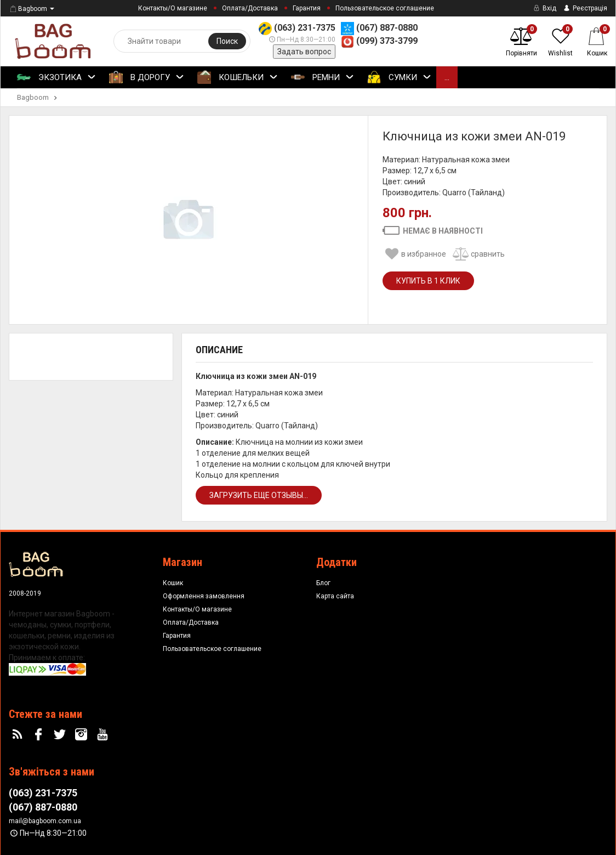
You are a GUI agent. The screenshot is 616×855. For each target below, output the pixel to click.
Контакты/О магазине (173, 8)
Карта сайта (335, 596)
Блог (323, 583)
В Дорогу (147, 78)
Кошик (173, 583)
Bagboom (28, 9)
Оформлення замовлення (204, 596)
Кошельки (238, 78)
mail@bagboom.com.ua (45, 821)
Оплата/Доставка (250, 8)
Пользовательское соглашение (385, 8)
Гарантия (307, 8)
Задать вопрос (304, 52)
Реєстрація (584, 8)
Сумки (399, 78)
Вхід (544, 8)
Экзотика (56, 78)
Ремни (323, 78)
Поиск (227, 41)
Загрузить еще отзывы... (259, 495)
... (447, 77)
